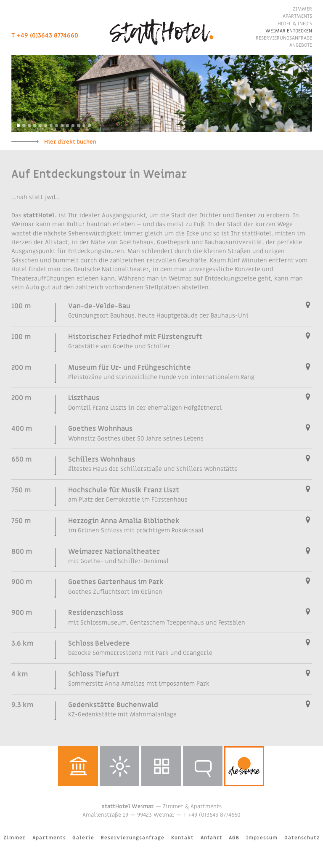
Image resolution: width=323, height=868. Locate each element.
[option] (162, 93)
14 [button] (90, 126)
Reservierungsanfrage (284, 38)
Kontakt (183, 838)
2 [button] (24, 126)
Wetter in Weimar (120, 766)
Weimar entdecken (289, 31)
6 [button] (46, 126)
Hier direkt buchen (70, 142)
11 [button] (73, 126)
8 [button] (57, 126)
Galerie (161, 766)
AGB (234, 838)
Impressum (262, 838)
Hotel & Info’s (295, 24)
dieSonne (244, 766)
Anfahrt (212, 838)
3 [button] (29, 126)
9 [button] (62, 126)
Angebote (301, 45)
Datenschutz (302, 838)
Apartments (297, 16)
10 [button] (68, 126)
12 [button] (79, 126)
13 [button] (84, 126)
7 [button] (51, 126)
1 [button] (19, 126)
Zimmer (302, 9)
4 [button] (35, 126)
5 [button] (40, 126)
